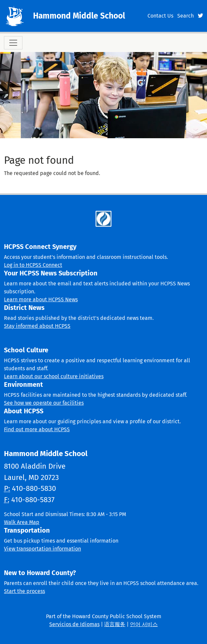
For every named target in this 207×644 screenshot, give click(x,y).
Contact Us (160, 16)
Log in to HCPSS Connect (33, 265)
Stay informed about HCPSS (37, 326)
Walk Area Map (22, 522)
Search (186, 16)
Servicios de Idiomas (74, 624)
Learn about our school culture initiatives (54, 376)
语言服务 (115, 624)
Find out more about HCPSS (37, 429)
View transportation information (42, 549)
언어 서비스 (144, 624)
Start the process (24, 591)
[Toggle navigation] (13, 43)
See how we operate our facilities (44, 403)
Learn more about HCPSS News (41, 299)
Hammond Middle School (79, 16)
